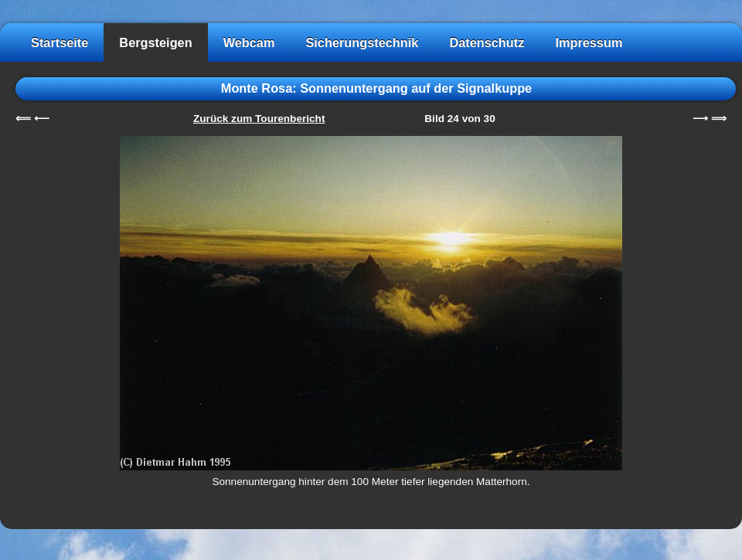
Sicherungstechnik (362, 42)
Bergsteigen (155, 42)
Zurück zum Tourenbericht (259, 119)
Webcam (249, 42)
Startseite (60, 42)
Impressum (589, 42)
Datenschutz (487, 42)
